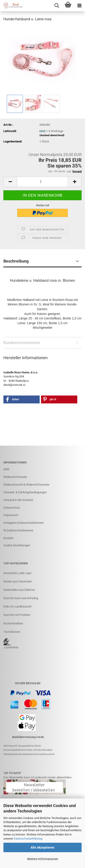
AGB (6, 469)
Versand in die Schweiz (18, 500)
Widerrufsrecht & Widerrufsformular (26, 485)
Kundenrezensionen (22, 343)
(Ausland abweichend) (52, 135)
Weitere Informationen (43, 859)
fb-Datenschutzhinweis (18, 530)
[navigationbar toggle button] (79, 6)
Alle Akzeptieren (42, 847)
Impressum (11, 515)
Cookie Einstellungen (17, 545)
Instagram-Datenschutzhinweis (24, 523)
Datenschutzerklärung (28, 839)
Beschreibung (16, 261)
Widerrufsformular (15, 477)
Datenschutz (12, 508)
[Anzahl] (42, 182)
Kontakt (8, 538)
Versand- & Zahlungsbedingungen (25, 492)
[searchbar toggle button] (57, 6)
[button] (10, 182)
